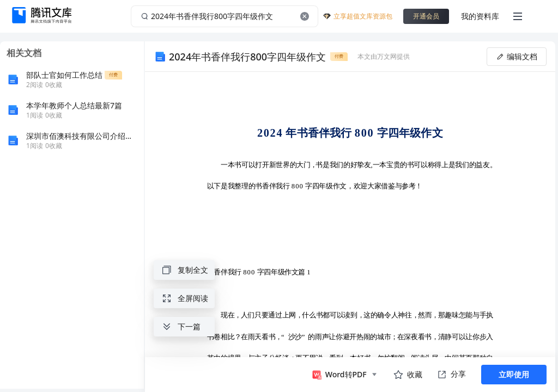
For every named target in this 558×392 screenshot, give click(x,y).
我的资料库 (480, 16)
